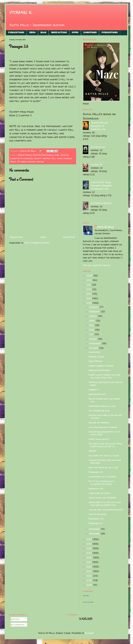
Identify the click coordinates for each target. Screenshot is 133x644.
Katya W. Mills (105, 227)
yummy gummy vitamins (101, 366)
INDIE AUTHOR (59, 33)
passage (68, 158)
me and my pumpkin (99, 422)
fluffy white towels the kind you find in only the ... (104, 376)
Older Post (69, 237)
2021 (89, 562)
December (95, 534)
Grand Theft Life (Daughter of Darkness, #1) (99, 126)
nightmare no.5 (97, 394)
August (94, 339)
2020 (90, 557)
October (94, 348)
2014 (89, 298)
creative (65, 155)
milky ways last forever (102, 498)
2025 (90, 580)
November (95, 529)
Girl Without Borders (101, 203)
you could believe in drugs (103, 427)
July (92, 334)
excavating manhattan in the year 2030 (105, 433)
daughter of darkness (22, 158)
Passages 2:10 (96, 519)
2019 (89, 553)
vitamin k (20, 12)
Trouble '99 (96, 165)
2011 (89, 285)
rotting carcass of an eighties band (106, 384)
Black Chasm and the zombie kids (104, 400)
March (94, 316)
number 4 (94, 390)
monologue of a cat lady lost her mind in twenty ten (105, 504)
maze (60, 158)
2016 (89, 539)
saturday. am (96, 488)
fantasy (47, 158)
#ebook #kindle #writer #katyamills (36, 155)
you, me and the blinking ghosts (106, 510)
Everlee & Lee (98, 147)
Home (75, 33)
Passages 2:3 (96, 523)
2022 (90, 567)
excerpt (38, 158)
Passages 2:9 (96, 472)
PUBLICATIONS (16, 33)
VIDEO (32, 33)
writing (40, 162)
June (92, 330)
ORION (92, 451)
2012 (89, 289)
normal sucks (96, 357)
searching (94, 352)
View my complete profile (97, 265)
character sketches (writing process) (105, 461)
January (94, 307)
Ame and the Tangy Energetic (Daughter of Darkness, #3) (101, 186)
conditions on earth (100, 493)
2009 (90, 276)
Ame (57, 155)
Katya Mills (86, 596)
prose (13, 162)
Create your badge (88, 602)
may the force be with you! (103, 467)
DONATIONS (90, 33)
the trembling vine (99, 411)
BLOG (43, 33)
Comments (18, 625)
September (95, 343)
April (93, 321)
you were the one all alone (104, 455)
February (95, 311)
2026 (90, 585)
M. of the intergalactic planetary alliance (102, 483)
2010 (89, 280)
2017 (89, 544)
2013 (89, 294)
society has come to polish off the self (105, 417)
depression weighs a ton (102, 406)
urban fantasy (28, 162)
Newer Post (16, 237)
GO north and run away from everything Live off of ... (105, 445)
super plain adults (99, 439)
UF (18, 162)
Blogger (90, 633)
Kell (54, 158)
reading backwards (99, 370)
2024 (90, 576)
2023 (90, 571)
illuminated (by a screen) (102, 477)
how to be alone (98, 514)
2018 (89, 548)
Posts (15, 619)
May (92, 325)
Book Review (95, 361)
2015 (89, 303)
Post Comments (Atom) (37, 243)
